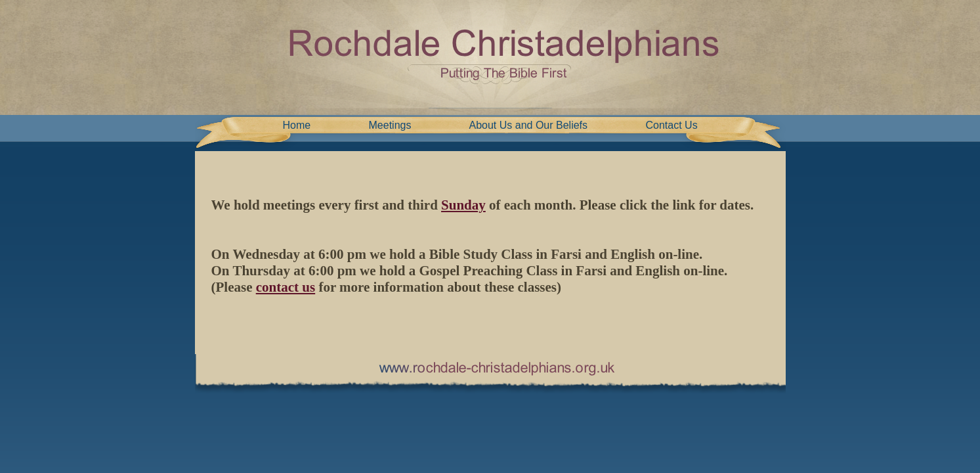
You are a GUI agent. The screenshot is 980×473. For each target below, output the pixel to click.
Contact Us (672, 125)
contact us (286, 287)
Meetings (390, 125)
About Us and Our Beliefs (529, 125)
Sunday (463, 205)
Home (297, 125)
